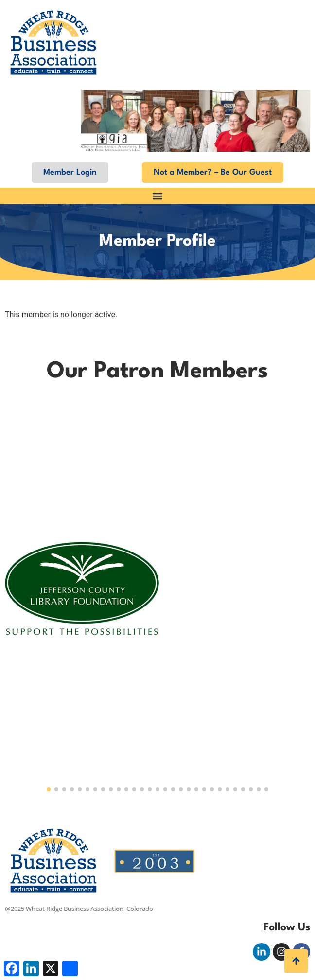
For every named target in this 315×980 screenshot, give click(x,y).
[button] (157, 196)
